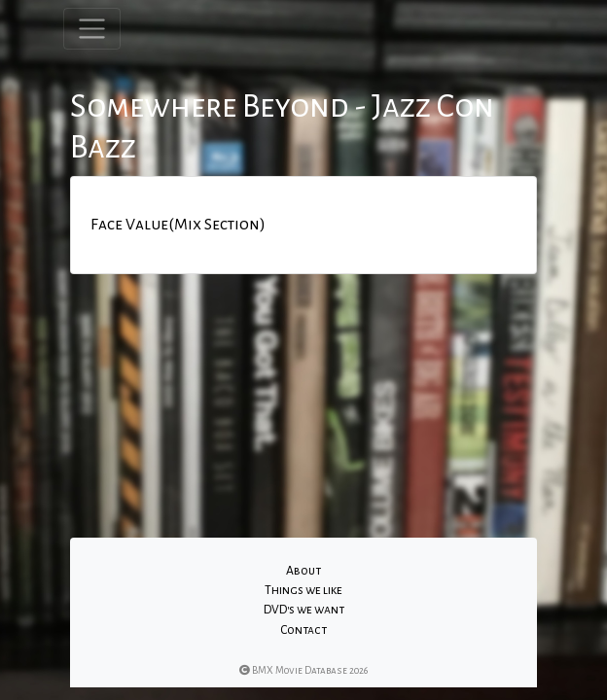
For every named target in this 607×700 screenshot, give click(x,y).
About (303, 571)
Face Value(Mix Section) (178, 225)
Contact (303, 630)
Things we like (303, 590)
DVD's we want (304, 610)
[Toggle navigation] (92, 29)
